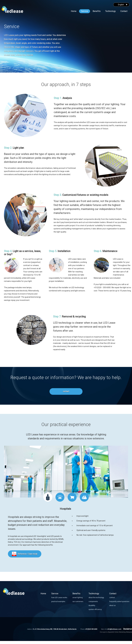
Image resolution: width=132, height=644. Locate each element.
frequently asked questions (119, 602)
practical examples (58, 602)
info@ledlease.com (114, 629)
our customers (78, 602)
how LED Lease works (59, 598)
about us (112, 605)
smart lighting (78, 598)
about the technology (96, 598)
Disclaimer (128, 629)
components (93, 602)
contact (66, 391)
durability (92, 605)
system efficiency (95, 609)
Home (74, 11)
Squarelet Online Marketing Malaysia (120, 632)
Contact (124, 11)
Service (85, 11)
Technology (110, 11)
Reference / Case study (28, 554)
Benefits (97, 11)
